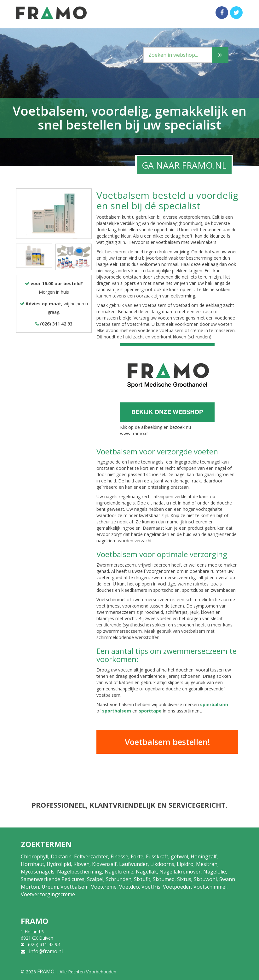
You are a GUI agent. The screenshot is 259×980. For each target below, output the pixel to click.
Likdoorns (162, 864)
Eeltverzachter (91, 856)
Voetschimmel (210, 887)
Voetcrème (104, 887)
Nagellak (146, 872)
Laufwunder (133, 864)
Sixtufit (142, 879)
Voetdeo (129, 887)
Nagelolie (215, 872)
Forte (137, 856)
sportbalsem (117, 711)
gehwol (179, 856)
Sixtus (184, 879)
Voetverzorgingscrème (48, 894)
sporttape (150, 711)
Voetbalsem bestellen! (167, 742)
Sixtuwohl (205, 879)
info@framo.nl (46, 951)
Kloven (81, 864)
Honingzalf (204, 856)
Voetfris (151, 887)
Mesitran (207, 864)
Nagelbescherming (80, 872)
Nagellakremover (180, 872)
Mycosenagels (38, 872)
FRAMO (46, 971)
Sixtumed (164, 879)
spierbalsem (214, 704)
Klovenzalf (104, 864)
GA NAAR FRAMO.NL (184, 165)
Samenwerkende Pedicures (53, 879)
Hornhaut (32, 864)
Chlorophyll (35, 856)
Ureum (50, 887)
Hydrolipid (59, 864)
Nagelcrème (119, 872)
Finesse (119, 856)
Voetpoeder (177, 887)
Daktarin (61, 856)
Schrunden (119, 879)
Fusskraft (157, 856)
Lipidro (185, 864)
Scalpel (95, 879)
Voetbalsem (75, 887)
